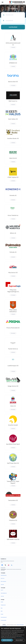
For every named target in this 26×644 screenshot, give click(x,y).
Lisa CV (2, 590)
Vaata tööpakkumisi (4, 593)
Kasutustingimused (4, 617)
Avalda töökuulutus (4, 575)
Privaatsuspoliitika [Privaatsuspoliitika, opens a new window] (20, 638)
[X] (5, 565)
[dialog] (13, 635)
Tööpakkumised (3, 605)
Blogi (2, 608)
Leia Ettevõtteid (13, 27)
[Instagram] (9, 565)
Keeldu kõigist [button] (19, 640)
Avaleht (2, 602)
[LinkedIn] (12, 565)
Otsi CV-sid (3, 578)
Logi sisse (2, 584)
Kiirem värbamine (3, 581)
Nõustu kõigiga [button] (7, 640)
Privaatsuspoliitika (4, 620)
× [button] (24, 628)
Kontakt (2, 614)
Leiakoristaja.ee (3, 569)
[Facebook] (2, 565)
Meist (2, 611)
